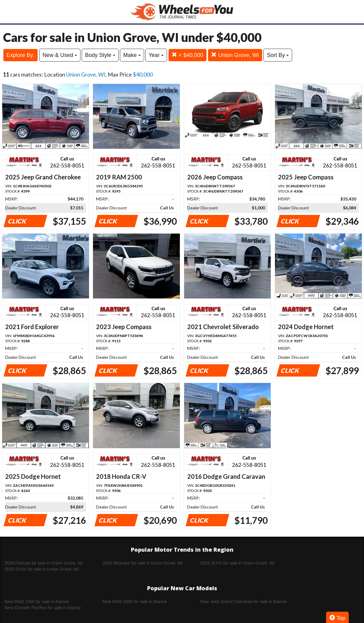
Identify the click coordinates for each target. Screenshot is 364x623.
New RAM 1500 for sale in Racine (37, 602)
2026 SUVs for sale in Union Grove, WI (238, 563)
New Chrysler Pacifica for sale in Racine (43, 608)
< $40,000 (188, 55)
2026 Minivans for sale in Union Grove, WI (143, 563)
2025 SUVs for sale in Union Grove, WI (42, 569)
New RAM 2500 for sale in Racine (135, 602)
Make (132, 55)
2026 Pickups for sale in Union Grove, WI (44, 563)
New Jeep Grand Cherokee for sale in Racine (243, 602)
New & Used (60, 55)
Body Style (100, 55)
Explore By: (20, 55)
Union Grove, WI (235, 55)
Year (156, 55)
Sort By (278, 55)
